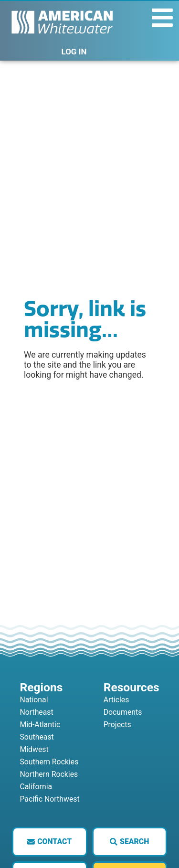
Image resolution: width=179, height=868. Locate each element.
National (34, 700)
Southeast (37, 737)
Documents (123, 712)
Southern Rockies (49, 762)
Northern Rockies (49, 774)
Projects (117, 725)
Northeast (36, 712)
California (36, 787)
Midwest (34, 749)
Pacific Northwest (49, 799)
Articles (116, 700)
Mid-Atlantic (40, 725)
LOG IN (74, 52)
